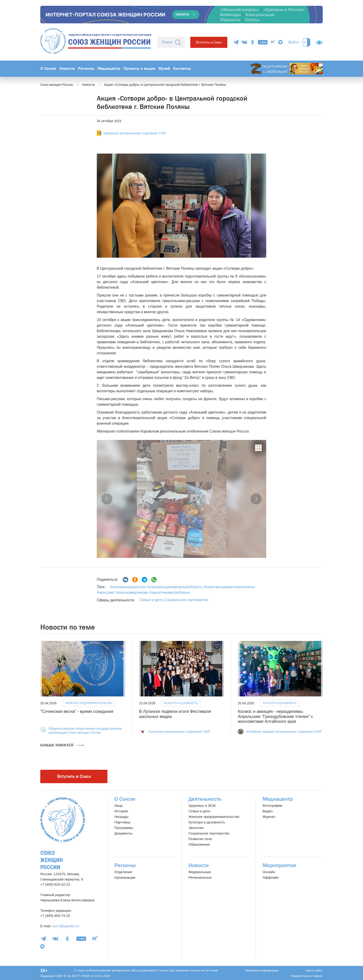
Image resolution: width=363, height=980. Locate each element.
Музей (164, 69)
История (121, 811)
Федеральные (200, 872)
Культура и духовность (181, 703)
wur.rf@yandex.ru (66, 926)
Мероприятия (279, 865)
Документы (123, 833)
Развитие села (200, 839)
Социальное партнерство (209, 833)
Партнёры (122, 822)
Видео (268, 811)
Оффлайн (271, 877)
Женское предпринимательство (89, 703)
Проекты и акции (139, 69)
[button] (107, 499)
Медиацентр (109, 69)
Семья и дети (151, 600)
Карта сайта (314, 970)
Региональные (200, 877)
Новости (67, 69)
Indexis (318, 976)
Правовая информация (262, 970)
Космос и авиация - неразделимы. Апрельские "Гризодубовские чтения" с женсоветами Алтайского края (275, 716)
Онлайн (269, 872)
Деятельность (205, 799)
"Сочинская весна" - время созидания (77, 711)
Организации (125, 877)
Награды (121, 817)
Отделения (123, 872)
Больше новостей (62, 745)
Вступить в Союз (209, 42)
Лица (118, 805)
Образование (199, 844)
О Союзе (48, 69)
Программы (124, 828)
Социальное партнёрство (187, 600)
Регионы (86, 69)
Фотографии (272, 805)
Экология (196, 828)
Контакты (182, 69)
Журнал (269, 817)
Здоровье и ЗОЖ (202, 805)
